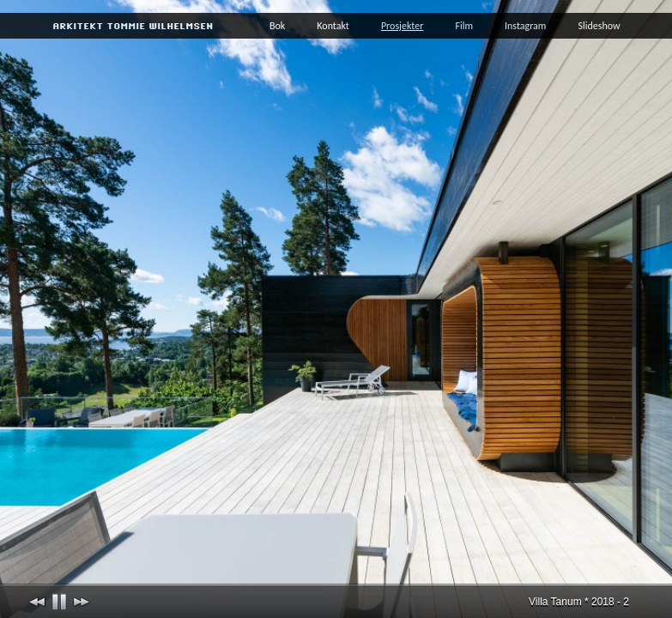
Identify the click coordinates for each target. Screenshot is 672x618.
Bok (277, 25)
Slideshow (599, 25)
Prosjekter (403, 25)
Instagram (525, 25)
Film (464, 25)
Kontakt (333, 25)
